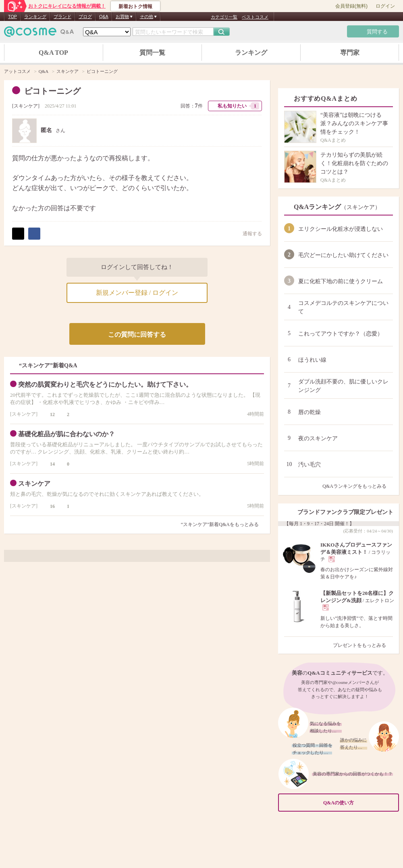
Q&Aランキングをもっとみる (358, 486)
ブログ (85, 17)
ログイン (385, 6)
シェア (34, 234)
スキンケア (26, 106)
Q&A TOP (53, 53)
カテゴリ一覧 (224, 17)
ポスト (18, 234)
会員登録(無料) (351, 6)
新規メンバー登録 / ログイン (137, 293)
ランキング (35, 17)
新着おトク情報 (135, 6)
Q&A (104, 17)
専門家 (350, 53)
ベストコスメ (255, 17)
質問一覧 (152, 53)
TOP (12, 17)
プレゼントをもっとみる (363, 645)
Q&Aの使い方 (359, 803)
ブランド (62, 17)
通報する (248, 233)
